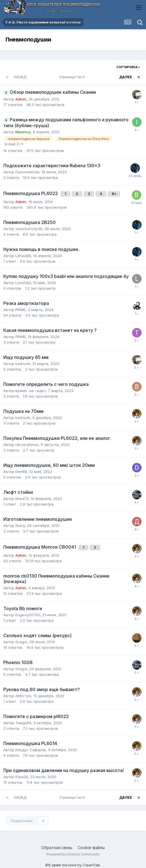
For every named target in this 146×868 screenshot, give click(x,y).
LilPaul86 (23, 256)
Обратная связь (57, 848)
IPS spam (53, 865)
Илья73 (22, 499)
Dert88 (21, 472)
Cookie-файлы (91, 848)
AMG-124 (23, 696)
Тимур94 (23, 723)
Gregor (21, 642)
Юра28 (22, 777)
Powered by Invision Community (73, 854)
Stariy (20, 526)
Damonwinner (27, 172)
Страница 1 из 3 (73, 77)
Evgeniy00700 (28, 615)
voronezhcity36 (29, 229)
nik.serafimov (27, 445)
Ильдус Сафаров (31, 750)
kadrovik (23, 364)
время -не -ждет (31, 391)
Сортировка (128, 67)
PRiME (20, 310)
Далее (126, 77)
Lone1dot (23, 283)
